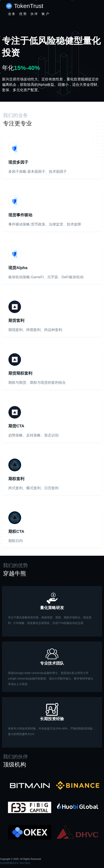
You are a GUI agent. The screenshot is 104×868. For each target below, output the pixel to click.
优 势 (23, 14)
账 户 (45, 14)
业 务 (12, 14)
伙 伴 (34, 14)
